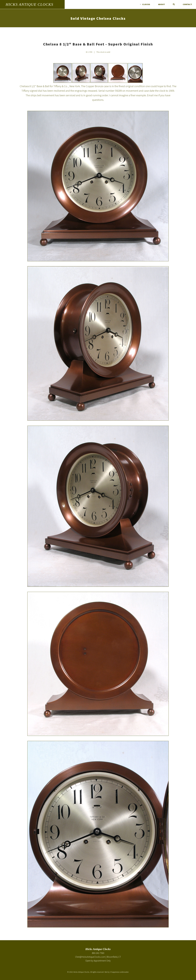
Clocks (145, 4)
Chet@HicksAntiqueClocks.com (90, 957)
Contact (187, 4)
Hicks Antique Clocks (30, 4)
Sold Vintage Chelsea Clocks (98, 18)
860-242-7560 (98, 953)
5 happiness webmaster (119, 972)
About (162, 4)
